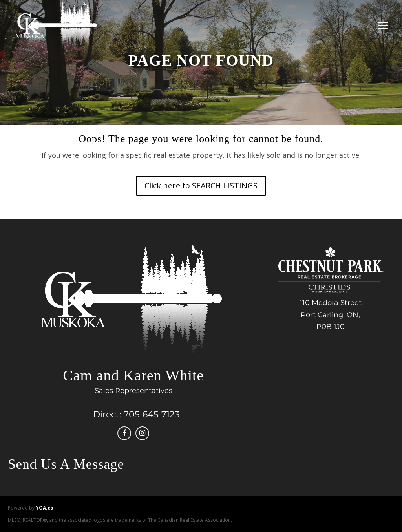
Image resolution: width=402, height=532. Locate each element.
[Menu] (381, 26)
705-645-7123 (152, 414)
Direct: (107, 414)
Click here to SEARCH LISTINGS (201, 186)
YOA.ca (45, 508)
